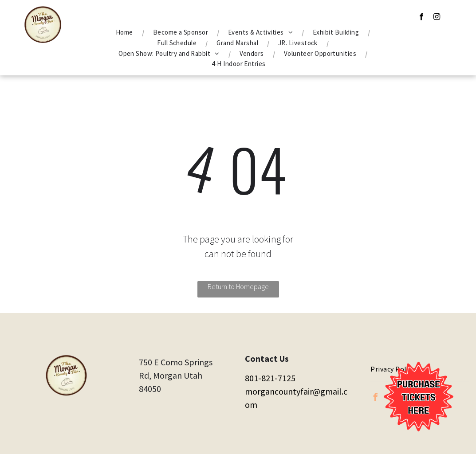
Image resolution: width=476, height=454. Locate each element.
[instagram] (437, 18)
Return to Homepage (238, 286)
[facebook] (421, 18)
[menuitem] (126, 32)
